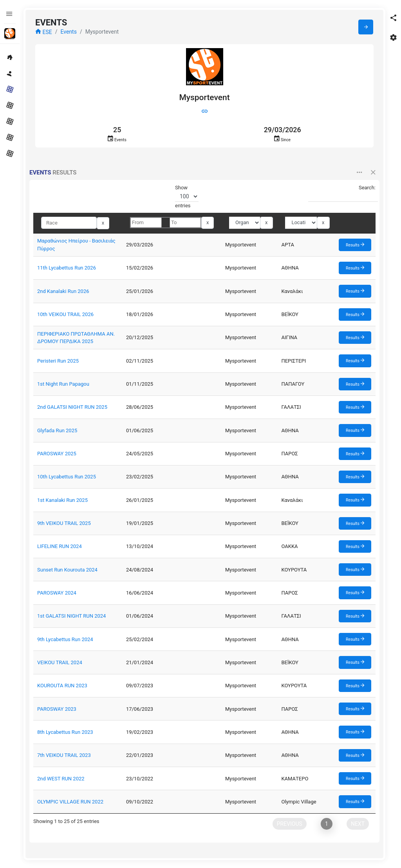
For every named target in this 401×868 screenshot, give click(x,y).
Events (68, 32)
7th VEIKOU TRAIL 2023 (64, 755)
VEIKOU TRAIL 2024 (60, 662)
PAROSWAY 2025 (57, 454)
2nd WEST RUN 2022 (61, 779)
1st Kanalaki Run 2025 (62, 500)
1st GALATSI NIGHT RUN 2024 (71, 616)
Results (355, 245)
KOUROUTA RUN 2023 (62, 686)
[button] (393, 18)
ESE (44, 32)
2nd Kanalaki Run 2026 (63, 291)
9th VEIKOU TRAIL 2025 (64, 523)
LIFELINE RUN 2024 (60, 546)
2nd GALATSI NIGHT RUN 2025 (72, 407)
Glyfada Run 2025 (57, 430)
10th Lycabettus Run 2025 (67, 477)
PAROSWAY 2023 (57, 709)
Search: (342, 193)
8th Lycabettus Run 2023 (65, 732)
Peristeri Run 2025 (58, 361)
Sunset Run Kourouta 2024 (67, 570)
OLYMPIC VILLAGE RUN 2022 (70, 802)
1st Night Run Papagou (63, 384)
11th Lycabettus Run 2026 (67, 268)
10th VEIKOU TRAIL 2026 (65, 314)
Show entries (187, 197)
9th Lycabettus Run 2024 (65, 639)
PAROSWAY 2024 (57, 593)
